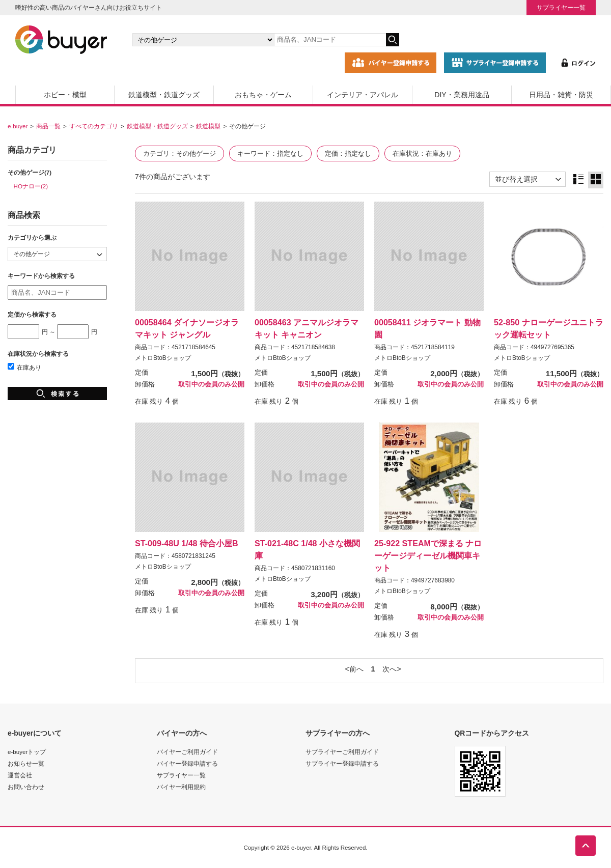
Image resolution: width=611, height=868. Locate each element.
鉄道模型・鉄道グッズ (164, 95)
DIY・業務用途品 (462, 95)
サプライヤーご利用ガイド (342, 752)
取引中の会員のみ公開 (211, 384)
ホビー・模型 (65, 95)
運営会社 (20, 775)
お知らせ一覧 (26, 763)
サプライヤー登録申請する (342, 763)
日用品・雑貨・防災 (561, 95)
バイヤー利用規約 (181, 787)
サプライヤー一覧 (561, 7)
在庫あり (24, 367)
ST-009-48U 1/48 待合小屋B (187, 543)
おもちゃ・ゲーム (263, 95)
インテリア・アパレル (363, 95)
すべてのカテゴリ (94, 126)
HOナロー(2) (31, 186)
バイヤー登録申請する (187, 763)
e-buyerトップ (27, 752)
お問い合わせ (26, 787)
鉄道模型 (208, 126)
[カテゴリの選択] (203, 40)
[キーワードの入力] (330, 40)
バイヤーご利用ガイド (187, 752)
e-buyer (18, 126)
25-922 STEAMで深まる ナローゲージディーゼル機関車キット (428, 555)
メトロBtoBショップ (163, 358)
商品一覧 (48, 126)
